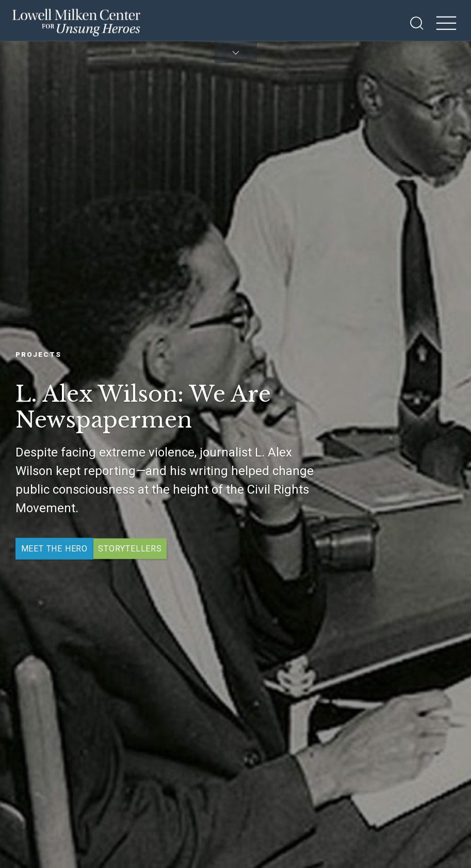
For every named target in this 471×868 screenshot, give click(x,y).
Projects (38, 354)
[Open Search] (417, 23)
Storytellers (130, 549)
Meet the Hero (54, 549)
